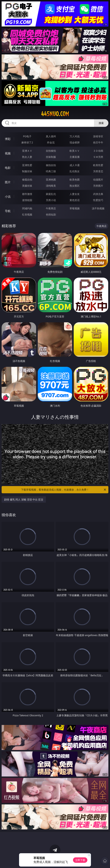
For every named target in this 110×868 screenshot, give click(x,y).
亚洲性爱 (27, 165)
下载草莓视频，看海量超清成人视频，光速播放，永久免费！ (64, 490)
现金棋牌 (75, 142)
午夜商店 (51, 208)
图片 (8, 182)
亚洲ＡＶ (27, 151)
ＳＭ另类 (98, 157)
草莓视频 (75, 208)
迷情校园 (27, 200)
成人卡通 (75, 165)
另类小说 (51, 200)
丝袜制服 (51, 157)
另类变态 (98, 171)
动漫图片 (98, 180)
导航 (8, 211)
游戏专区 (98, 136)
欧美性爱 (98, 165)
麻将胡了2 (27, 142)
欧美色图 (75, 180)
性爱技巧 (98, 200)
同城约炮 (27, 208)
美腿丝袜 (27, 186)
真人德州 (51, 136)
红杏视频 (27, 214)
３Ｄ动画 (98, 151)
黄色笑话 (75, 200)
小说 (8, 197)
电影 (8, 168)
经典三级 (51, 171)
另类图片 (98, 186)
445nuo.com (55, 114)
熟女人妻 (27, 157)
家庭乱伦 (51, 194)
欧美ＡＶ (75, 151)
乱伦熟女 (75, 171)
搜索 (101, 123)
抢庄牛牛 (98, 142)
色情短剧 (51, 214)
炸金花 (51, 142)
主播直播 (75, 157)
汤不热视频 (98, 208)
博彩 (8, 139)
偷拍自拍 (51, 165)
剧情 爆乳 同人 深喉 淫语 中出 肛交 (24, 499)
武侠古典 (98, 194)
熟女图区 (75, 186)
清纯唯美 (51, 186)
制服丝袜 (27, 171)
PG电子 (27, 136)
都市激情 (27, 194)
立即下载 (80, 860)
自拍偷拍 (51, 151)
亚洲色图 (51, 180)
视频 (8, 153)
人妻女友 (75, 194)
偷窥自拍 (27, 180)
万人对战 (75, 136)
